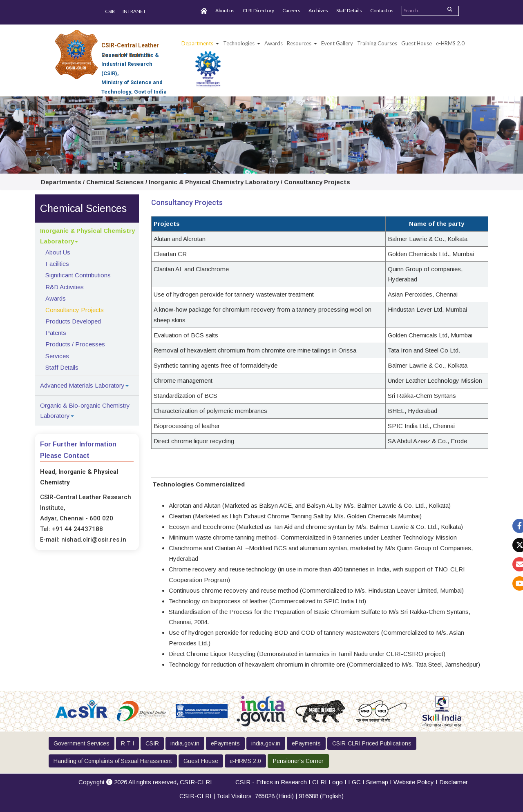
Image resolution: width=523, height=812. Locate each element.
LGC (354, 782)
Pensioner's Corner (298, 761)
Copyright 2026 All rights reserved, (145, 782)
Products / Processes (75, 344)
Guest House (417, 43)
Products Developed (73, 321)
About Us (58, 252)
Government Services (82, 743)
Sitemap (377, 782)
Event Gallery (337, 43)
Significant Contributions (78, 275)
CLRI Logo (327, 782)
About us (225, 10)
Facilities (57, 264)
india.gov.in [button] (185, 743)
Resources (299, 43)
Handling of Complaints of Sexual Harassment (113, 761)
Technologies (239, 43)
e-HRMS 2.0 (450, 43)
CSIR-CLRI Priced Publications (372, 743)
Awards (56, 298)
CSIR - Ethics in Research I (274, 782)
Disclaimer (454, 782)
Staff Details (349, 10)
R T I (127, 743)
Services (57, 356)
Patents (56, 333)
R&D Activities (65, 287)
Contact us (382, 10)
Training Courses (377, 43)
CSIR (110, 11)
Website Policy (414, 782)
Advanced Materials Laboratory (82, 385)
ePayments (225, 743)
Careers (291, 10)
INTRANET (134, 11)
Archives (318, 10)
